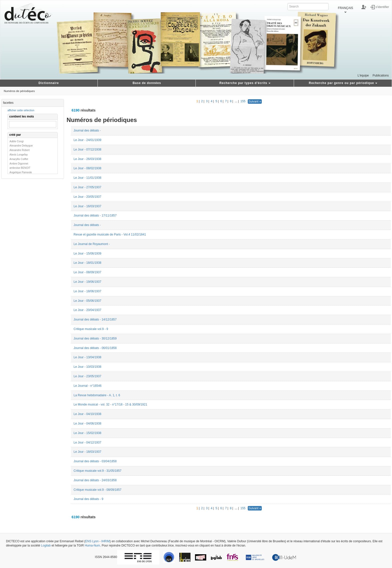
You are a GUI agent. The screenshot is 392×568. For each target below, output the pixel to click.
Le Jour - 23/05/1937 (87, 376)
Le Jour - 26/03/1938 (87, 159)
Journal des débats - (87, 130)
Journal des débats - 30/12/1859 (95, 338)
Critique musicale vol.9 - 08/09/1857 (97, 490)
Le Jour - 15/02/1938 (87, 433)
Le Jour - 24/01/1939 (87, 140)
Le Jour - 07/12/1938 (87, 149)
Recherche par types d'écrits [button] (245, 83)
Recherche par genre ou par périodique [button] (343, 83)
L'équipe (363, 75)
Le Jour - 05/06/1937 (87, 301)
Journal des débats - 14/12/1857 (95, 319)
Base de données (147, 83)
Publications (381, 75)
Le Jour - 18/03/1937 (87, 452)
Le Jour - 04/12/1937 (87, 442)
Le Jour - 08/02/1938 (87, 168)
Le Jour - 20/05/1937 (87, 197)
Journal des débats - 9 (88, 499)
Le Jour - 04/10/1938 (87, 414)
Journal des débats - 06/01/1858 (95, 348)
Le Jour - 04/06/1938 (87, 423)
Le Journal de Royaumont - (92, 244)
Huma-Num (92, 545)
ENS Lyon (92, 541)
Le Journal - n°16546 (87, 386)
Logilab (46, 545)
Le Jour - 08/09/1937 (87, 272)
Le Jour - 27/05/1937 (87, 187)
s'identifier (382, 7)
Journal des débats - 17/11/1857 (95, 215)
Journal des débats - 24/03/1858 (95, 480)
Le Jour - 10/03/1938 (87, 367)
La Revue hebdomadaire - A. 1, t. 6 (97, 395)
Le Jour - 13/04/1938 (87, 357)
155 (243, 101)
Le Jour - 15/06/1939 (87, 253)
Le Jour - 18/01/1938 (87, 263)
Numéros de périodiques (19, 91)
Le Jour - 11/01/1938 (87, 178)
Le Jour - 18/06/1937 (87, 291)
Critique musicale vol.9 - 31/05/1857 (97, 471)
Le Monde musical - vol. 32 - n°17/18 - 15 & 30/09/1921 (110, 404)
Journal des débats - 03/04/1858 (95, 461)
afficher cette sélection (21, 110)
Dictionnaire (49, 83)
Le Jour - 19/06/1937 (87, 282)
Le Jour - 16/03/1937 (87, 206)
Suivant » (255, 101)
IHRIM (105, 541)
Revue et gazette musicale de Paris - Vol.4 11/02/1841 (110, 234)
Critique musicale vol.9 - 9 (91, 329)
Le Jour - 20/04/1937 (87, 310)
